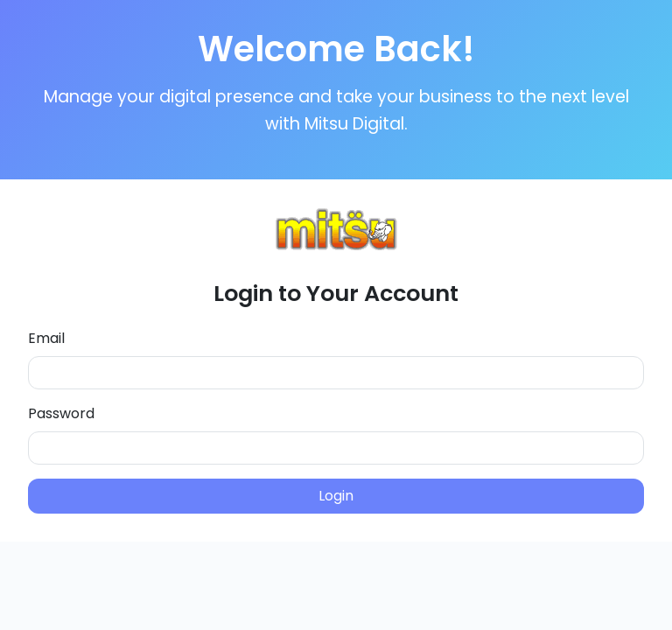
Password (61, 413)
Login (336, 496)
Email (46, 338)
